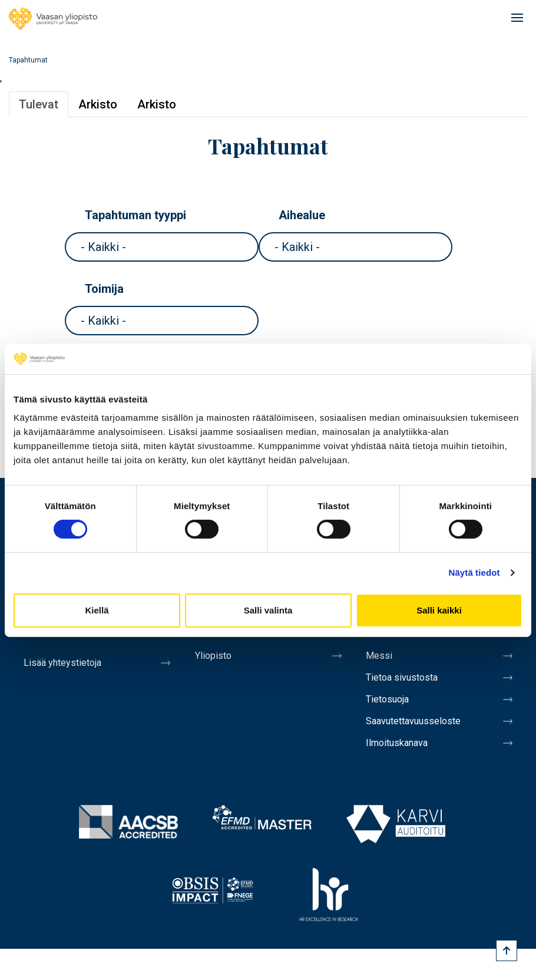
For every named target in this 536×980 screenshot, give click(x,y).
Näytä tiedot (474, 573)
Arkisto (98, 104)
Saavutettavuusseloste (413, 721)
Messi (379, 656)
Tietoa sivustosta (402, 677)
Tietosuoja (387, 699)
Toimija (104, 289)
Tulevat (39, 104)
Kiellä (97, 610)
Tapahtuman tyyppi (135, 215)
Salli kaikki (439, 610)
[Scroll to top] (507, 951)
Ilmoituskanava (397, 743)
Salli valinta (268, 610)
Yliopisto (213, 656)
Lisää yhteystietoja (62, 663)
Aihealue (302, 215)
